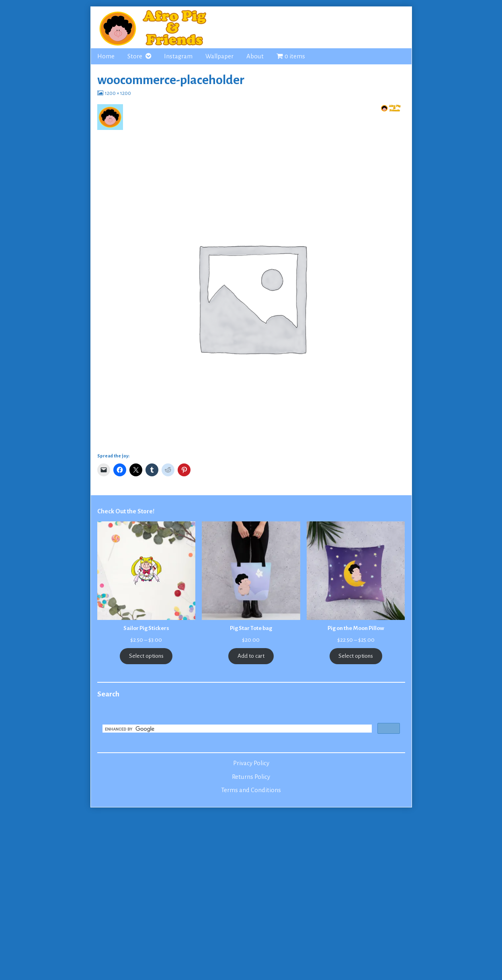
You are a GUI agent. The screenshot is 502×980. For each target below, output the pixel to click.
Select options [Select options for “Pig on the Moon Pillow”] (356, 656)
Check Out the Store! (126, 511)
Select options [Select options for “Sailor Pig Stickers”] (146, 656)
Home (106, 56)
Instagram (178, 56)
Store (135, 56)
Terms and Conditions (251, 790)
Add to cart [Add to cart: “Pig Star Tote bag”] (251, 656)
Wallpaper (219, 56)
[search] (236, 729)
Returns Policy (251, 777)
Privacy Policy (251, 763)
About (255, 56)
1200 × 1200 (118, 93)
